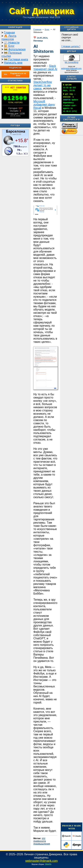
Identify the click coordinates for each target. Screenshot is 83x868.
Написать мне (13, 63)
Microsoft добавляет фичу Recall (44, 105)
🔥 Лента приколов (9, 38)
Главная (9, 33)
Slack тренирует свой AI (45, 67)
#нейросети (40, 841)
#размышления (42, 844)
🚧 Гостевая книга (16, 59)
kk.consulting (72, 62)
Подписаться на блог (15, 74)
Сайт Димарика (41, 11)
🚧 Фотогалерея (15, 49)
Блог (47, 29)
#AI (44, 838)
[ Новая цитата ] (71, 46)
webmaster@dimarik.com (71, 68)
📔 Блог (9, 46)
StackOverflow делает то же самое (43, 85)
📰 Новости (12, 43)
